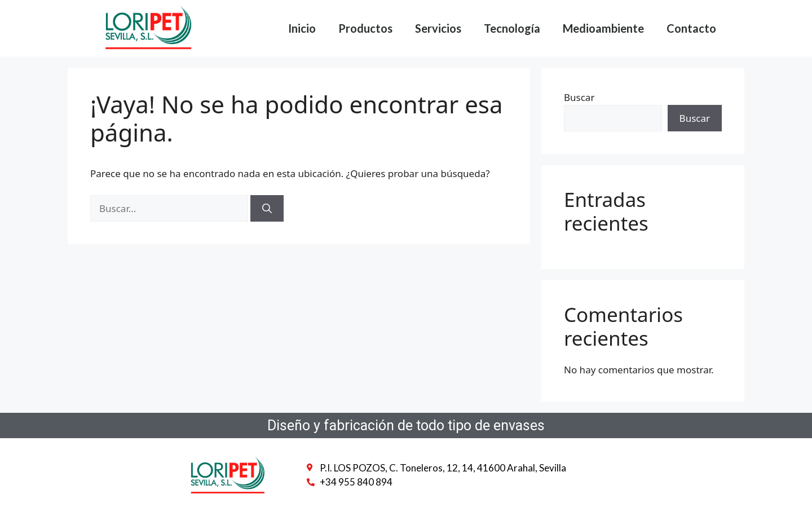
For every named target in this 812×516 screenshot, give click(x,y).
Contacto (691, 28)
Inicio (302, 28)
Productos (365, 28)
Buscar (579, 97)
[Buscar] (267, 209)
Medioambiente (603, 28)
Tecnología (512, 28)
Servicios (438, 28)
